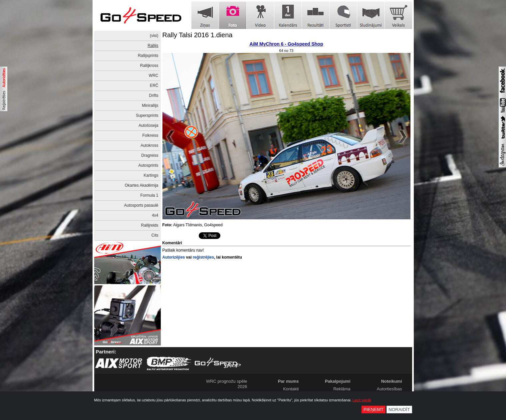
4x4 (155, 215)
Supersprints (147, 115)
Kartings (151, 175)
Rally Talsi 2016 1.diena (198, 35)
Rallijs (153, 46)
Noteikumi (392, 381)
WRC (154, 76)
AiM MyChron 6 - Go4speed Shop (286, 44)
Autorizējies (174, 257)
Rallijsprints (148, 56)
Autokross (149, 145)
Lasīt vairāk (362, 400)
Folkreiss (150, 135)
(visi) (154, 36)
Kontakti (291, 389)
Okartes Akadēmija (142, 185)
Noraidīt (399, 410)
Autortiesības (389, 389)
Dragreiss (150, 155)
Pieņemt (374, 410)
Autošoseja (148, 125)
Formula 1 (149, 195)
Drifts (154, 96)
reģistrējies (203, 257)
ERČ (154, 86)
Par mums (288, 381)
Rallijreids (149, 225)
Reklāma (342, 389)
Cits (155, 235)
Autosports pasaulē (141, 205)
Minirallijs (150, 105)
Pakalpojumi (338, 381)
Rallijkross (149, 66)
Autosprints (148, 165)
